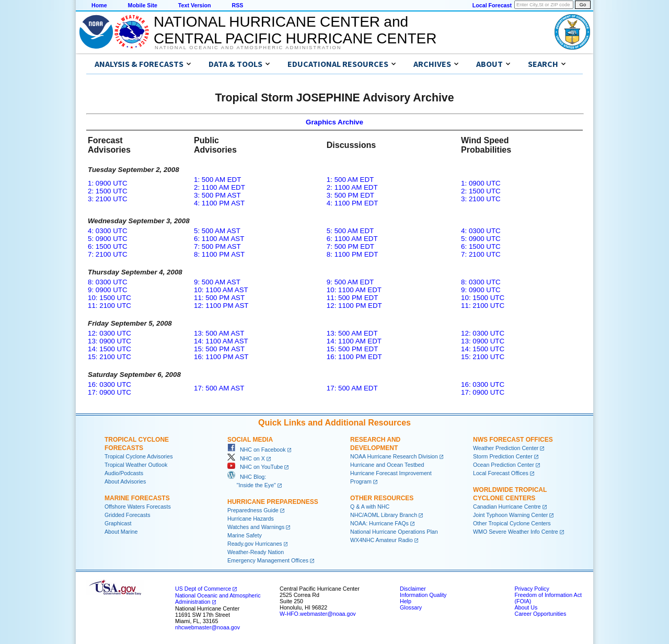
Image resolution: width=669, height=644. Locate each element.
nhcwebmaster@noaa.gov (207, 627)
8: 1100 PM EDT (353, 254)
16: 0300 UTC (109, 384)
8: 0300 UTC (108, 282)
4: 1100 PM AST (219, 203)
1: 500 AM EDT (217, 180)
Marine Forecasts (137, 498)
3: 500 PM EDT (350, 195)
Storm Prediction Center (503, 456)
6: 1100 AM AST (219, 239)
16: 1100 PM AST (221, 357)
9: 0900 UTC (108, 290)
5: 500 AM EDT (350, 231)
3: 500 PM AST (217, 195)
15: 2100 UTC (109, 357)
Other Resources (382, 498)
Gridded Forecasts (128, 515)
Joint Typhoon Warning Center (510, 515)
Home (99, 5)
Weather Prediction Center (506, 448)
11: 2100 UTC (109, 306)
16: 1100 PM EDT (354, 357)
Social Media (250, 440)
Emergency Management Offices (268, 560)
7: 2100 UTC (108, 254)
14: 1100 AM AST (221, 341)
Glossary (411, 607)
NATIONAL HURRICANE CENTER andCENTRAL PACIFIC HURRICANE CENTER (295, 30)
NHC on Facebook (257, 450)
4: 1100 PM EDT (353, 203)
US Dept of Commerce (203, 589)
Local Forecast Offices (501, 473)
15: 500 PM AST (219, 349)
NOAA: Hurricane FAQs (379, 523)
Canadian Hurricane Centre (507, 507)
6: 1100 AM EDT (352, 239)
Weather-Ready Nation (256, 552)
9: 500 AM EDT (350, 282)
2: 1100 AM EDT (220, 187)
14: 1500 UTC (109, 349)
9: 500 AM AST (217, 282)
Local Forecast (492, 5)
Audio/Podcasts (124, 473)
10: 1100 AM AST (221, 290)
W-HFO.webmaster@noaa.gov (318, 614)
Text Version (195, 5)
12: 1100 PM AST (221, 306)
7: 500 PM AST (217, 246)
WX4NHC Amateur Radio (382, 540)
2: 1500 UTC (108, 191)
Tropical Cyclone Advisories (139, 456)
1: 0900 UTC (108, 183)
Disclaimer (413, 589)
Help (406, 601)
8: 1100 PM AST (219, 254)
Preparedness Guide (253, 510)
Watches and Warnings (256, 527)
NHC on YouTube (255, 467)
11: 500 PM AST (219, 298)
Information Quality (423, 595)
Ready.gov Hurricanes (255, 544)
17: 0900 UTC (109, 392)
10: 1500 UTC (109, 298)
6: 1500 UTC (108, 246)
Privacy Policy (532, 589)
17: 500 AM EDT (352, 388)
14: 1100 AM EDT (354, 341)
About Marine (121, 532)
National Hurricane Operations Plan (394, 532)
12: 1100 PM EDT (354, 306)
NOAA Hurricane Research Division (394, 456)
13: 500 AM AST (219, 333)
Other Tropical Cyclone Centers (512, 523)
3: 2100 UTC (108, 199)
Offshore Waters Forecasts (138, 507)
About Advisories (125, 481)
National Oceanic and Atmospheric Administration (248, 48)
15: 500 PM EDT (353, 349)
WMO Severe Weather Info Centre (516, 532)
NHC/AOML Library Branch (384, 515)
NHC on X (246, 458)
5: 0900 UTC (108, 239)
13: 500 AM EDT (352, 333)
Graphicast (118, 523)
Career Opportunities (540, 614)
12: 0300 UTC (109, 333)
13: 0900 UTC (109, 341)
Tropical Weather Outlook (136, 465)
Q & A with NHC (370, 507)
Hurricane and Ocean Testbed (387, 465)
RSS (237, 5)
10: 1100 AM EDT (354, 290)
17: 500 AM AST (219, 388)
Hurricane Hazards (251, 519)
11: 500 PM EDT (353, 298)
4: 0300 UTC (108, 231)
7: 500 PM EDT (350, 246)
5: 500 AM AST (217, 231)
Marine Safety (245, 535)
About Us (526, 607)
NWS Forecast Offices (513, 440)
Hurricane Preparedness (273, 502)
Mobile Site (143, 5)
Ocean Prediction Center (504, 465)
